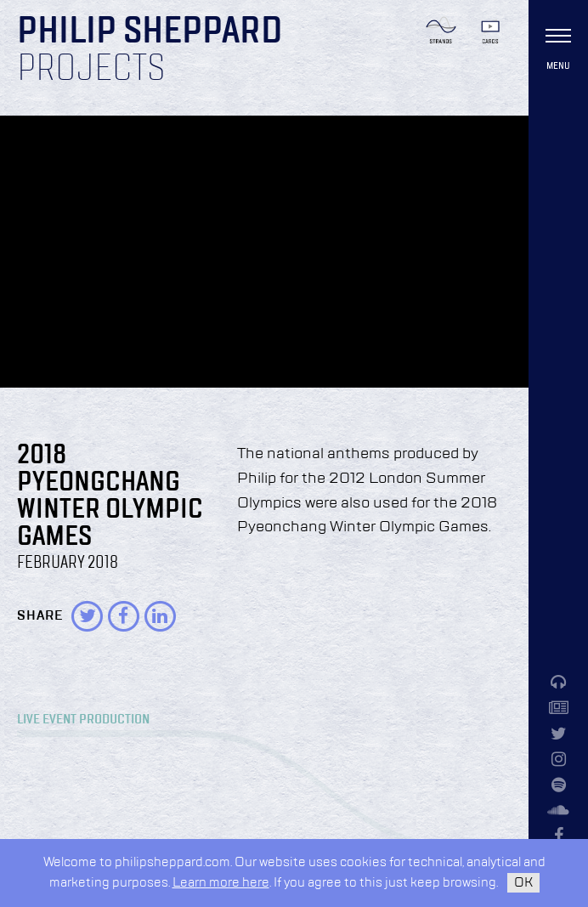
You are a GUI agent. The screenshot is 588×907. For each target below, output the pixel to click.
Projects (91, 70)
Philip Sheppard (150, 32)
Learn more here (221, 883)
